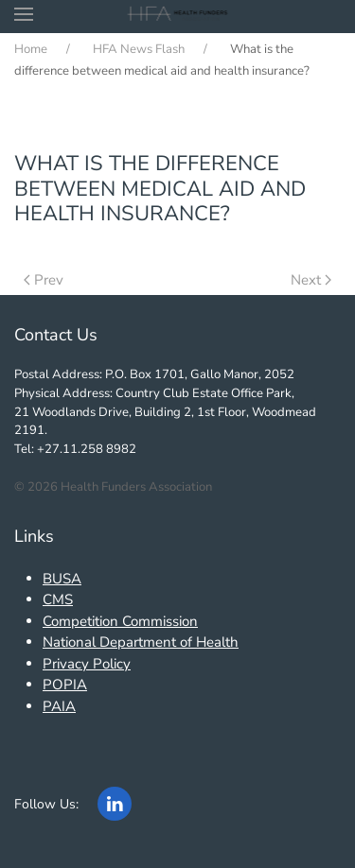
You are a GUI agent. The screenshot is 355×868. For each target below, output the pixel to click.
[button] (24, 14)
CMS (58, 599)
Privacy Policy (87, 664)
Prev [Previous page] (44, 280)
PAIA (59, 706)
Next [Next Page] (311, 280)
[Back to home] (177, 14)
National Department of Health (141, 642)
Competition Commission (120, 621)
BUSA (62, 579)
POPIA (65, 685)
